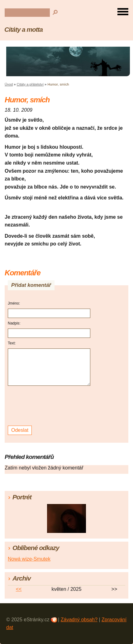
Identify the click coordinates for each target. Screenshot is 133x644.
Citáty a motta (24, 29)
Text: (12, 343)
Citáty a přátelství (30, 84)
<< (19, 589)
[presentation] (50, 406)
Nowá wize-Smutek (29, 559)
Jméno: (14, 303)
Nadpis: (14, 323)
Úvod (9, 84)
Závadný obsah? (79, 620)
